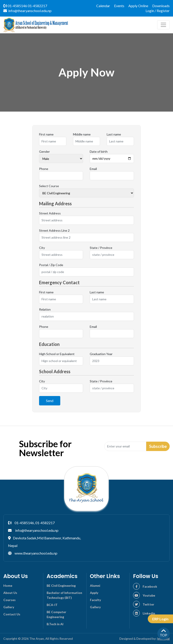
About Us (10, 593)
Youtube (144, 595)
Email (93, 169)
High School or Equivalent (57, 354)
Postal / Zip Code (51, 265)
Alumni (95, 586)
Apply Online (138, 6)
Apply (94, 593)
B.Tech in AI (55, 624)
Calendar (103, 6)
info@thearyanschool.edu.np (27, 11)
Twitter (144, 604)
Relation (45, 309)
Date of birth (99, 151)
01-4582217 (37, 6)
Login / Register (158, 11)
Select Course (49, 186)
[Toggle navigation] (163, 25)
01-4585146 (15, 6)
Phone (44, 169)
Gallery (9, 607)
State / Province (101, 248)
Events (119, 6)
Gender (44, 151)
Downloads (161, 6)
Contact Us (12, 614)
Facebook (145, 586)
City (42, 248)
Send (50, 401)
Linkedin (144, 613)
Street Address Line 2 (54, 230)
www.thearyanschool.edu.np (36, 553)
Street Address (50, 213)
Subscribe (158, 446)
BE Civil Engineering (61, 586)
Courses (9, 600)
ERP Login (160, 619)
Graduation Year (101, 354)
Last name (114, 134)
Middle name (82, 134)
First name (46, 134)
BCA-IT (52, 605)
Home (8, 586)
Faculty (95, 600)
